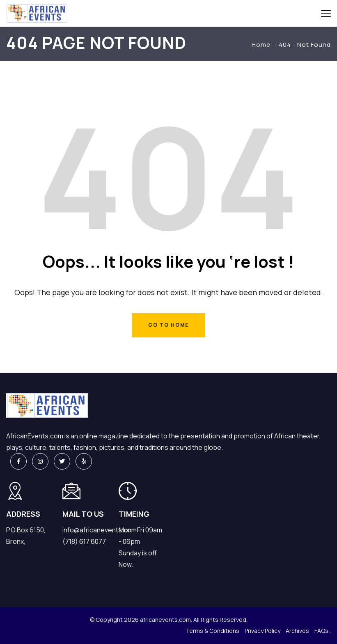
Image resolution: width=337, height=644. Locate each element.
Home (261, 45)
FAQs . (323, 631)
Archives (297, 631)
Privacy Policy (262, 631)
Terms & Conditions (212, 631)
